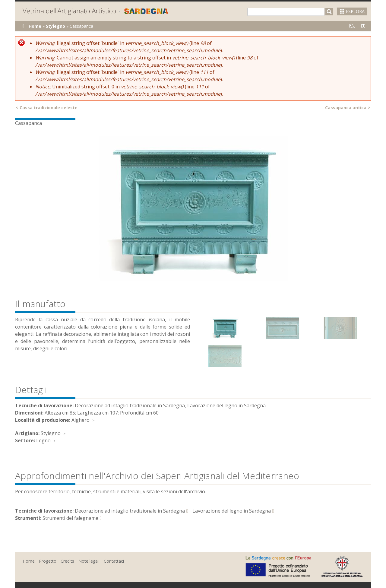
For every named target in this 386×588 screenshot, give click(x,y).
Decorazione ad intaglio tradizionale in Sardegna (130, 511)
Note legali (89, 561)
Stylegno (55, 26)
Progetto (48, 561)
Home (35, 26)
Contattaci (114, 561)
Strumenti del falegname (70, 518)
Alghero (81, 420)
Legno (43, 440)
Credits (67, 561)
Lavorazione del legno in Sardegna (232, 511)
